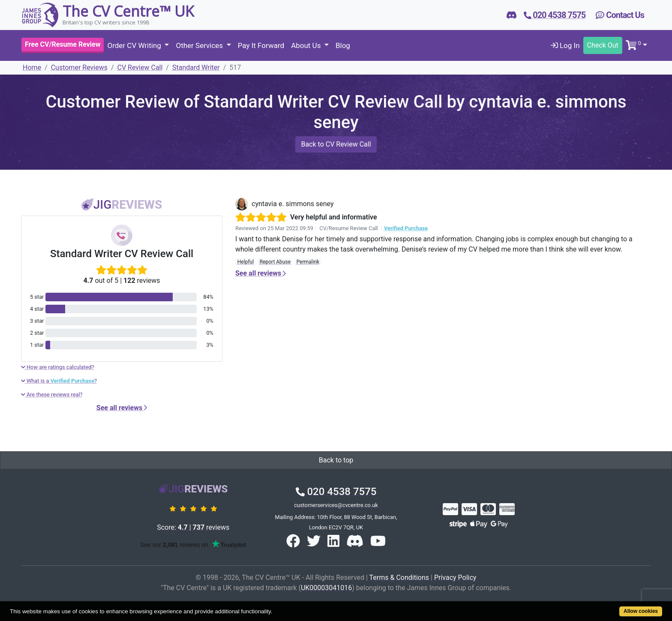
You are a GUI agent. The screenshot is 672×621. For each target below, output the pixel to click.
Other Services (200, 45)
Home (32, 67)
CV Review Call (140, 67)
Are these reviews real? (52, 394)
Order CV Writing (135, 45)
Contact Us (620, 15)
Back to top (336, 460)
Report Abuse (275, 262)
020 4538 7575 (336, 492)
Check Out (603, 45)
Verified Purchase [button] (406, 228)
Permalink (308, 262)
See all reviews (122, 408)
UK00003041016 (326, 588)
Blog (343, 45)
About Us (307, 45)
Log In (565, 45)
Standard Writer (196, 67)
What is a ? (59, 381)
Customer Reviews (79, 67)
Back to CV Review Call (336, 144)
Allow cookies (641, 611)
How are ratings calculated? (58, 367)
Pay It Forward (261, 45)
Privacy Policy (455, 577)
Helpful (246, 262)
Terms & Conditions (399, 577)
